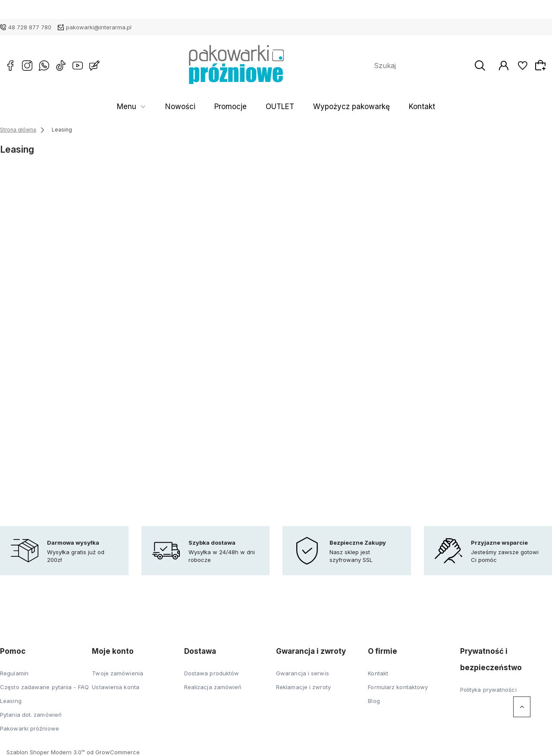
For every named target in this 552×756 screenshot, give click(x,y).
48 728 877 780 (30, 27)
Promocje (240, 107)
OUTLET (278, 107)
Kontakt (389, 107)
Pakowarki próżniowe (30, 728)
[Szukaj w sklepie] (424, 66)
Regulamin (14, 673)
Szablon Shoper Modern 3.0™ (46, 752)
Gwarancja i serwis (303, 673)
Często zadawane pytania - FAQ (44, 687)
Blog (374, 701)
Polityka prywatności (488, 690)
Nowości (202, 107)
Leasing (11, 701)
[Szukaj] (485, 66)
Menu (160, 107)
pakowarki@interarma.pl (99, 27)
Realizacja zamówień (213, 687)
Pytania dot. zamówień (31, 715)
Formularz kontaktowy (398, 687)
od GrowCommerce (113, 752)
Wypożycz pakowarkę (334, 107)
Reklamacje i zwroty (303, 687)
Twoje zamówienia (118, 673)
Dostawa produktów (212, 673)
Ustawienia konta (116, 687)
